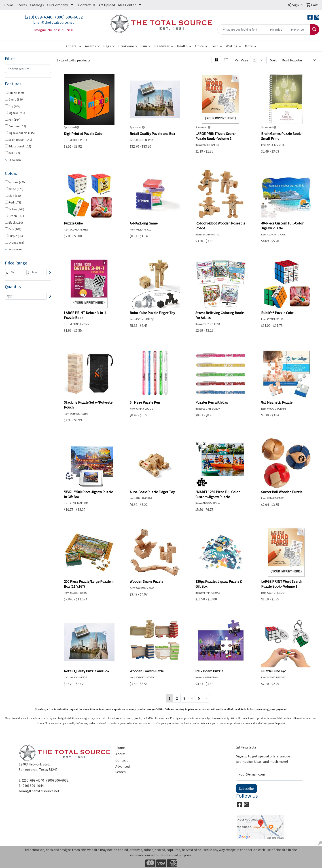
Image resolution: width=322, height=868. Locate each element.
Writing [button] (232, 46)
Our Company (57, 5)
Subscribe (246, 788)
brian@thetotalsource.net (54, 22)
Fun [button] (144, 46)
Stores (22, 5)
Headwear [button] (162, 46)
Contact (122, 760)
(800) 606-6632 (69, 17)
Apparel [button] (72, 46)
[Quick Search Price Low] (278, 29)
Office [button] (199, 46)
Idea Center (127, 5)
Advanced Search (123, 769)
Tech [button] (215, 46)
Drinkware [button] (126, 46)
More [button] (249, 46)
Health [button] (182, 46)
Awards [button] (90, 46)
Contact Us (87, 5)
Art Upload (107, 5)
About (120, 754)
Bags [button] (107, 46)
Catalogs (37, 5)
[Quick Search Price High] (299, 29)
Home (9, 5)
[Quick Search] (243, 29)
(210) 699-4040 (38, 17)
